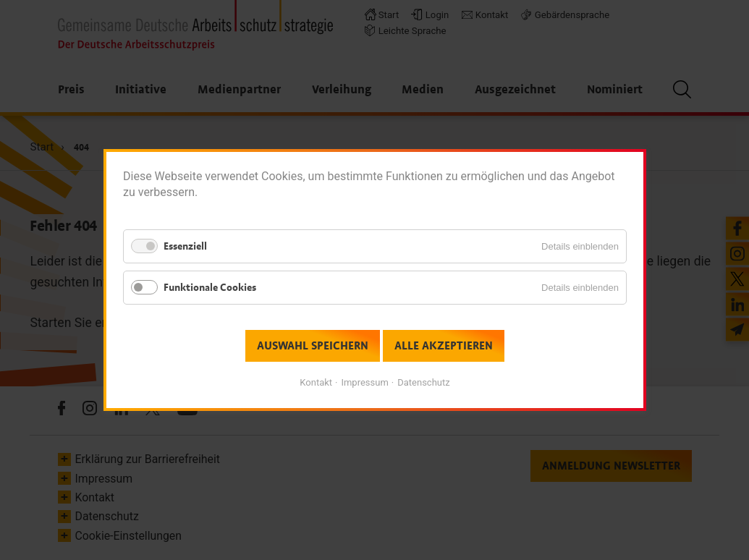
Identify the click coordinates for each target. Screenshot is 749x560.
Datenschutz (423, 382)
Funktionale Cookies (210, 288)
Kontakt (316, 382)
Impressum (364, 382)
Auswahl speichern (313, 345)
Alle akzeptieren (443, 345)
